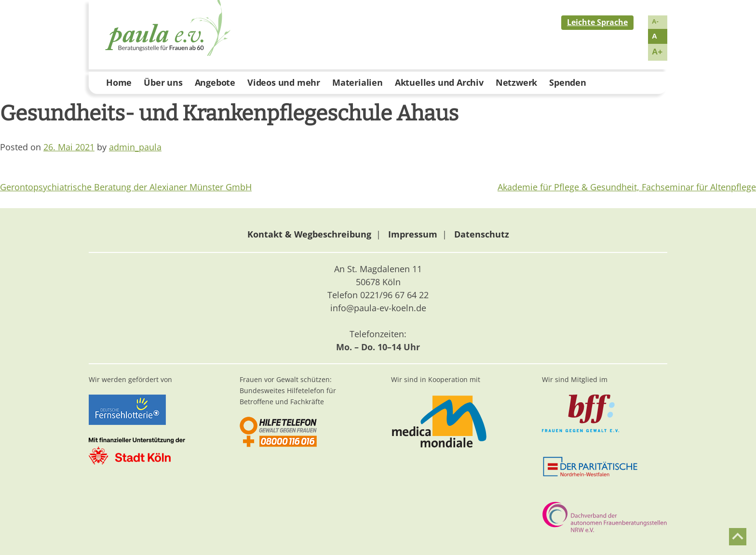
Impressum (413, 234)
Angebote (215, 82)
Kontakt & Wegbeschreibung (309, 234)
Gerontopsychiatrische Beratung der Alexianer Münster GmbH (126, 187)
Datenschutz (482, 234)
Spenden (568, 82)
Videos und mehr (284, 82)
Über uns (163, 82)
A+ (657, 52)
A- (655, 21)
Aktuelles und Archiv (439, 82)
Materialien (358, 82)
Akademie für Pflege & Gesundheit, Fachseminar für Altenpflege (627, 187)
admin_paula (135, 147)
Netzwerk (516, 82)
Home (119, 82)
